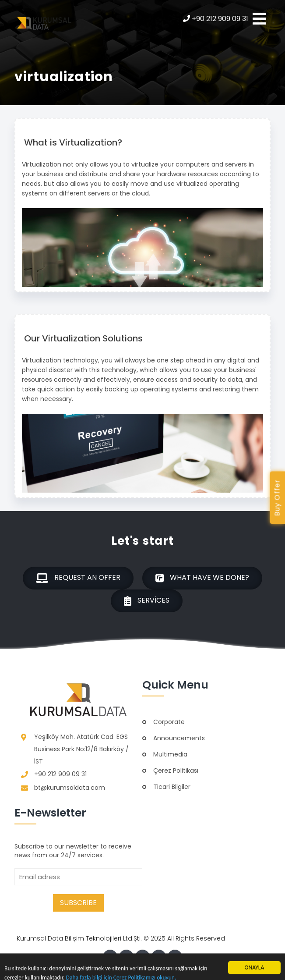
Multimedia (170, 754)
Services (147, 601)
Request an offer (78, 578)
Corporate (169, 722)
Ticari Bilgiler (172, 787)
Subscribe (78, 903)
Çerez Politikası (176, 771)
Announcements (179, 738)
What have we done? (202, 578)
